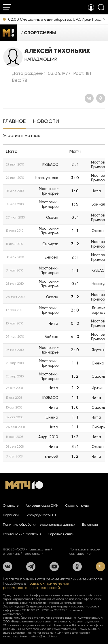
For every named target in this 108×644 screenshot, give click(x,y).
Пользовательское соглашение (85, 551)
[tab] (14, 122)
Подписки (11, 515)
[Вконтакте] (89, 98)
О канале (11, 506)
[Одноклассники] (101, 98)
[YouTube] (54, 567)
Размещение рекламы (22, 534)
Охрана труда (77, 506)
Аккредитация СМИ (42, 506)
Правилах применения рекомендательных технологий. (36, 586)
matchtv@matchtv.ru (43, 636)
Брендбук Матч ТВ (41, 515)
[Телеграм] (31, 567)
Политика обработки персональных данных (39, 525)
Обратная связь (61, 534)
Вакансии (90, 525)
